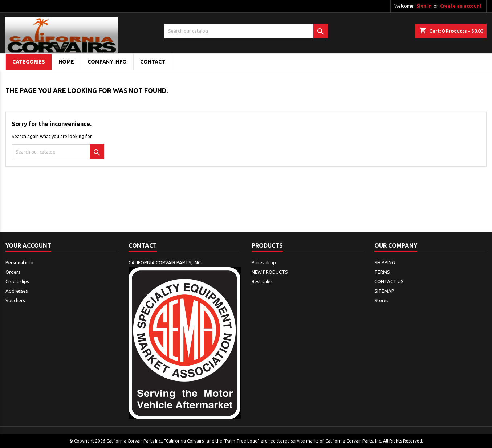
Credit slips (17, 281)
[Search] (246, 31)
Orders (13, 272)
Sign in (424, 6)
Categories (29, 62)
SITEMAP (384, 291)
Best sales (262, 281)
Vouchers (15, 300)
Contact (143, 245)
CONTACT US (389, 281)
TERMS (382, 272)
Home (66, 62)
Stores (381, 300)
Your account (28, 245)
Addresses (17, 291)
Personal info (19, 262)
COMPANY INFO (107, 62)
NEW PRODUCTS (270, 272)
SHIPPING (385, 262)
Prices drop (264, 262)
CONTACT (153, 62)
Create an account (461, 6)
